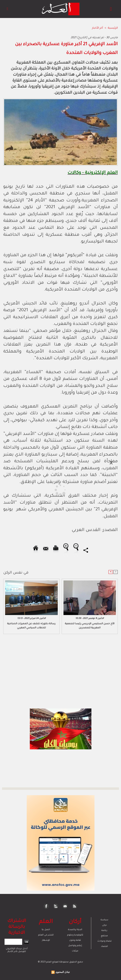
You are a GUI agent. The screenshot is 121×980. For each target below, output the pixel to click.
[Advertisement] (37, 490)
